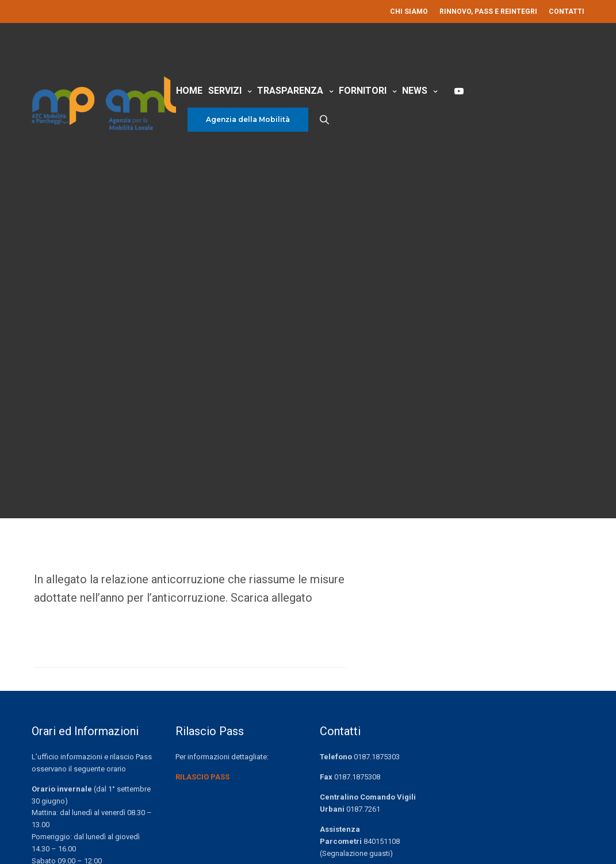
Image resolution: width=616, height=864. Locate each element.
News (415, 91)
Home (189, 91)
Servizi (225, 91)
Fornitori (363, 91)
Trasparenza (290, 91)
